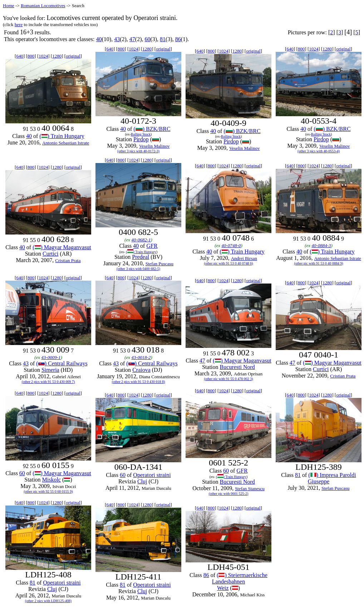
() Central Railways (62, 363)
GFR (152, 246)
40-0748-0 (231, 245)
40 (99, 39)
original (73, 56)
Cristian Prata (68, 260)
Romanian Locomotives (43, 6)
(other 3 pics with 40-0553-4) (319, 151)
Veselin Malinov (154, 146)
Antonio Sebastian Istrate (66, 143)
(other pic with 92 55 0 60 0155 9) (48, 491)
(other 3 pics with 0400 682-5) (138, 269)
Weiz (223, 588)
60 (147, 39)
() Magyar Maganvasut (62, 247)
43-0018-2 (141, 357)
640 (20, 56)
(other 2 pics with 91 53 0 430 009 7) (48, 382)
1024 (43, 56)
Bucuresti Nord (237, 367)
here (19, 24)
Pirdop (141, 139)
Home (9, 6)
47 (132, 39)
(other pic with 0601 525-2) (229, 494)
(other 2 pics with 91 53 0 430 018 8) (139, 382)
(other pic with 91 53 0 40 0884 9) (318, 263)
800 (31, 56)
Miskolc (51, 480)
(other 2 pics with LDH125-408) (48, 601)
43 (117, 39)
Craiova (141, 370)
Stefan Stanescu (250, 489)
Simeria (50, 370)
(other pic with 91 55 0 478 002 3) (228, 379)
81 (163, 39)
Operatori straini (152, 475)
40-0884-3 (321, 245)
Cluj (142, 481)
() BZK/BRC (152, 129)
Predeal (141, 257)
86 (178, 39)
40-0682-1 (141, 240)
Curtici (50, 254)
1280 (57, 56)
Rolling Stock (141, 134)
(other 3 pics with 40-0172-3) (138, 151)
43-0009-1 (51, 357)
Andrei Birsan (244, 258)
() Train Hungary (62, 136)
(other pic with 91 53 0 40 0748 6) (228, 263)
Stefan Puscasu (159, 264)
